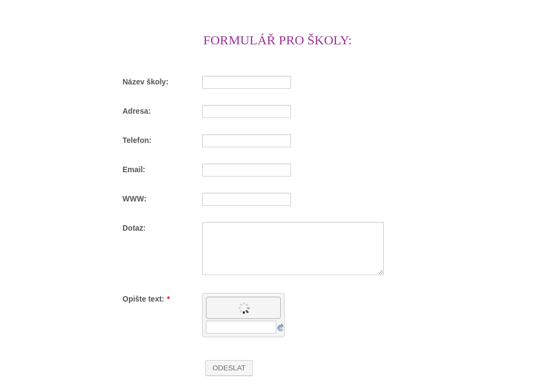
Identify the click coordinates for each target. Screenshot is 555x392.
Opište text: (146, 299)
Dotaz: (134, 228)
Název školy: (146, 82)
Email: (134, 169)
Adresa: (137, 111)
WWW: (134, 199)
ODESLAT (229, 368)
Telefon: (137, 140)
